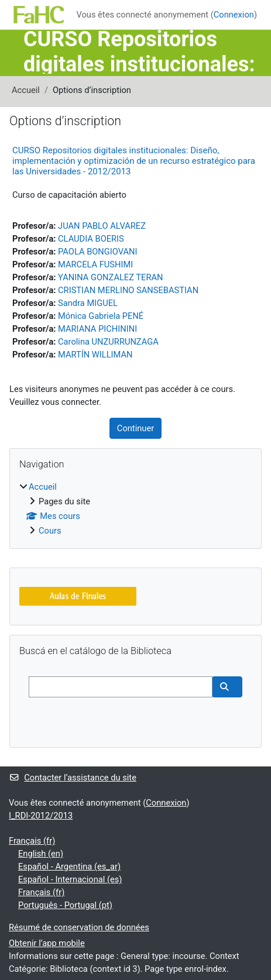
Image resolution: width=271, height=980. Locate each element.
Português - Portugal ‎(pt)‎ (65, 905)
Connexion (234, 15)
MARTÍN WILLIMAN (95, 355)
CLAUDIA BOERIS (91, 239)
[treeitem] (135, 509)
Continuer (135, 428)
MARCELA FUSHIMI (95, 264)
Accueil (26, 90)
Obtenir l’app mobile (47, 943)
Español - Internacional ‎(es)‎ (70, 879)
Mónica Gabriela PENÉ (101, 316)
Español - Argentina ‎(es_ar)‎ (69, 866)
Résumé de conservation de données (79, 927)
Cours (50, 531)
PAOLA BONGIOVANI (97, 252)
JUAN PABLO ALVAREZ (102, 226)
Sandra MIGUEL (88, 303)
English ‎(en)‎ (41, 854)
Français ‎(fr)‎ (32, 841)
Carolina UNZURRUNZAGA (108, 342)
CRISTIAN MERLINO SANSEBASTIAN (128, 290)
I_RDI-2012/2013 (41, 816)
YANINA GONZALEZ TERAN (110, 277)
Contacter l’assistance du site (73, 778)
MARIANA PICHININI (97, 329)
